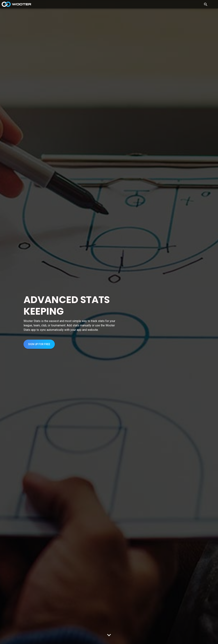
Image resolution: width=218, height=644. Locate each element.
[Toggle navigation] (213, 4)
